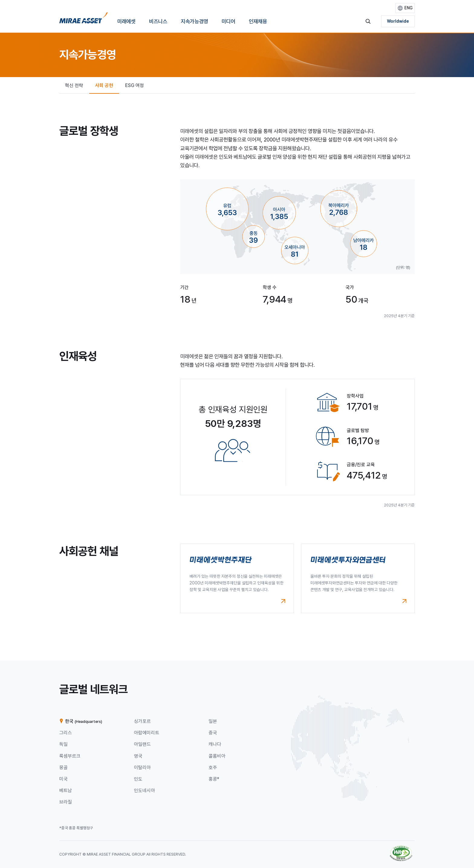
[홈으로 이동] (84, 20)
